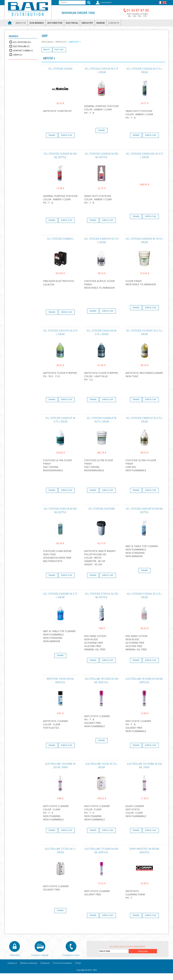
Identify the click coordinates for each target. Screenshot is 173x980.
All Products (47, 42)
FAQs (79, 963)
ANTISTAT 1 (75, 42)
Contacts (114, 23)
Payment (46, 963)
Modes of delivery (29, 963)
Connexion (103, 3)
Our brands (37, 23)
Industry (87, 23)
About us (21, 23)
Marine (101, 23)
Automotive (55, 23)
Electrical (72, 23)
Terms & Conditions (63, 963)
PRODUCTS (61, 42)
